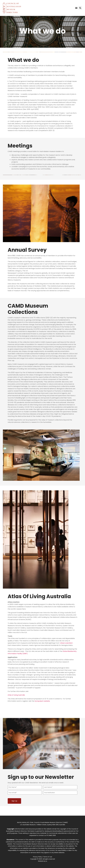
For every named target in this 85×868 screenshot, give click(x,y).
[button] (76, 8)
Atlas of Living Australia (16, 695)
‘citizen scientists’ (66, 643)
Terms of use (48, 857)
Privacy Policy (38, 857)
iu (46, 861)
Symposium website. (42, 701)
